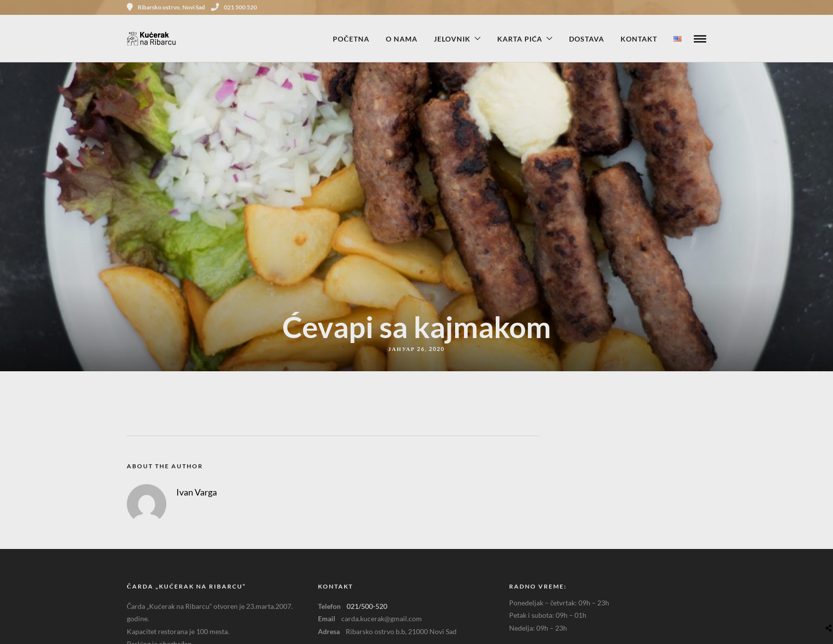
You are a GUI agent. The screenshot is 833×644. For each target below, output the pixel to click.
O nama (402, 39)
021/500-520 (367, 606)
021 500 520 (234, 7)
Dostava (587, 39)
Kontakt (639, 39)
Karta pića (520, 39)
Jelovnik (452, 39)
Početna (351, 39)
